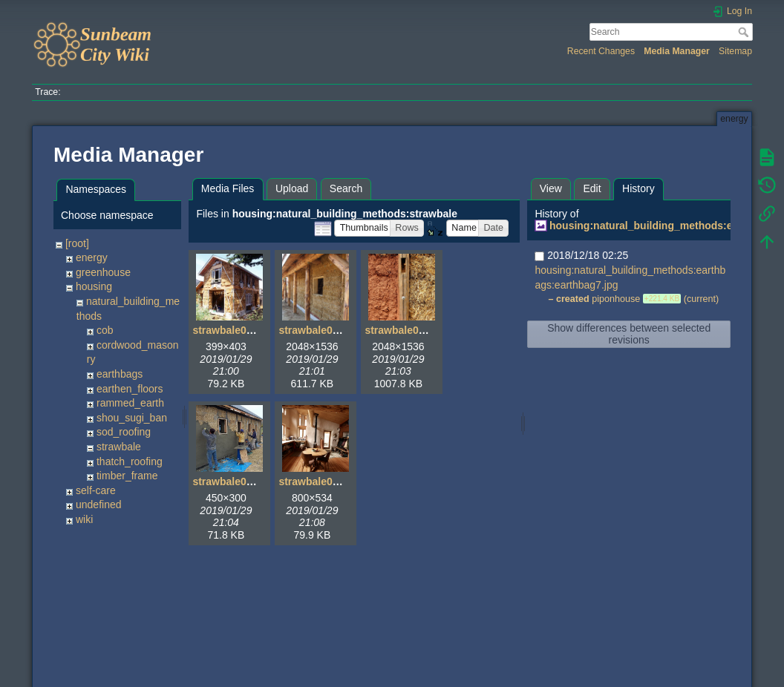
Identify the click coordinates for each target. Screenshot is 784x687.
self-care (96, 490)
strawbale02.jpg (317, 330)
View (551, 188)
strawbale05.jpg (317, 481)
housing (94, 286)
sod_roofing (124, 432)
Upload (292, 188)
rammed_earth (130, 403)
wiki (84, 519)
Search (745, 32)
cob (105, 330)
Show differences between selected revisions (629, 334)
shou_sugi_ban (132, 418)
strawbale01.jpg (231, 330)
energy (92, 257)
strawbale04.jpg (231, 481)
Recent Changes (601, 51)
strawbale (119, 447)
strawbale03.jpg (404, 330)
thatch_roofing (130, 461)
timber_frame (127, 476)
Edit (592, 188)
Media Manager (677, 51)
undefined (99, 504)
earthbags (120, 374)
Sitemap (735, 51)
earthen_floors (130, 389)
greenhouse (103, 272)
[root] (77, 243)
